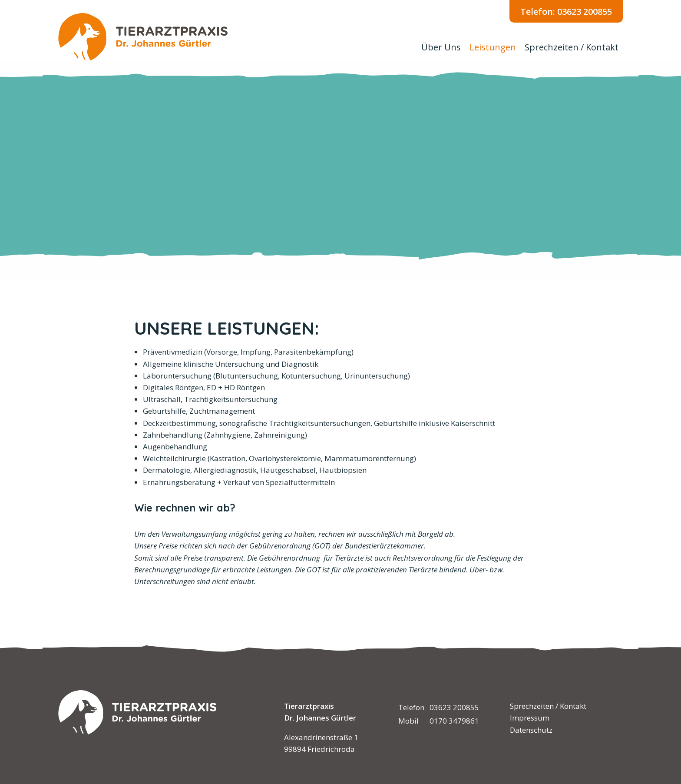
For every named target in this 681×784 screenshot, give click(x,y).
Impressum (530, 718)
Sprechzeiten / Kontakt (572, 47)
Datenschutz (531, 730)
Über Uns (441, 47)
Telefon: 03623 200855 (566, 12)
